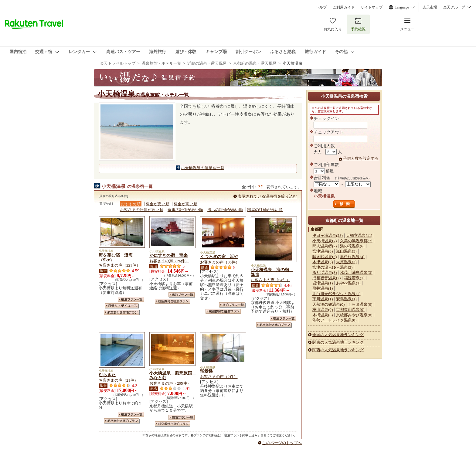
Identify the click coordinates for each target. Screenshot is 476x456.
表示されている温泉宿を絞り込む (267, 196)
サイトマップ (372, 7)
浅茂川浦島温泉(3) (356, 272)
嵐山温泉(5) (346, 251)
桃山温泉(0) (323, 310)
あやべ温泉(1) (348, 283)
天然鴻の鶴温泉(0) (328, 304)
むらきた (107, 375)
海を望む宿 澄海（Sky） (116, 257)
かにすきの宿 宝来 (168, 255)
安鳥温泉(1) (346, 299)
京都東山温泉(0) (350, 310)
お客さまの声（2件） (219, 377)
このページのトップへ (282, 443)
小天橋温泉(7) (325, 241)
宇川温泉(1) (323, 299)
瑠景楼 (206, 371)
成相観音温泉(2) (326, 278)
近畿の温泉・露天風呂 (207, 63)
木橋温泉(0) (323, 315)
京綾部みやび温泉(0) (354, 315)
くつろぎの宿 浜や (219, 257)
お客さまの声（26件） (169, 261)
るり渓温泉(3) (325, 272)
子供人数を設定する (361, 158)
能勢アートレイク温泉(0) (334, 320)
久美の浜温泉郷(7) (356, 241)
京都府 (317, 229)
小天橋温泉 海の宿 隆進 (272, 272)
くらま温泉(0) (360, 304)
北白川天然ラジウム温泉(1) (336, 294)
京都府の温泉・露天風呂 (255, 63)
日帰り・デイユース (122, 306)
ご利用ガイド (344, 7)
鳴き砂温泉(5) (325, 257)
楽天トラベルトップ (118, 63)
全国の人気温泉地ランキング (338, 335)
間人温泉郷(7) (325, 246)
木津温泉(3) (323, 262)
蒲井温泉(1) (323, 288)
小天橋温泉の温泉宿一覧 (203, 168)
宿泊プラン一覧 (131, 299)
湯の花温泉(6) (352, 246)
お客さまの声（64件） (270, 280)
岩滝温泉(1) (323, 283)
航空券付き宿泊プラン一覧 (122, 313)
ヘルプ (321, 7)
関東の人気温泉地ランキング (338, 342)
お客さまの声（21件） (118, 380)
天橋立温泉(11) (359, 235)
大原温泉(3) (346, 262)
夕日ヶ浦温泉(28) (328, 235)
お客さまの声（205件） (170, 383)
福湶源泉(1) (354, 278)
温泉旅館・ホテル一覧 (162, 63)
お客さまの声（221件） (119, 265)
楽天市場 (430, 7)
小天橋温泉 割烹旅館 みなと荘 (173, 375)
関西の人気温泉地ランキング (338, 350)
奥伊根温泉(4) (352, 257)
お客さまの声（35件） (220, 262)
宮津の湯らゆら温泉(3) (332, 267)
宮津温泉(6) (323, 251)
